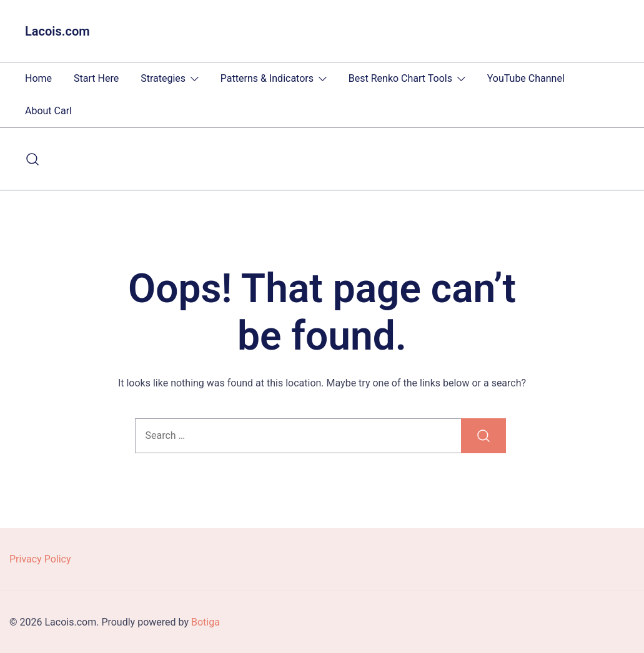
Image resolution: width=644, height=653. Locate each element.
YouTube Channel (526, 78)
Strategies (163, 78)
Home (38, 78)
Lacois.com (57, 31)
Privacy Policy (40, 559)
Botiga (206, 622)
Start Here (96, 78)
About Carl (48, 111)
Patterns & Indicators (267, 78)
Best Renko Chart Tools (400, 78)
